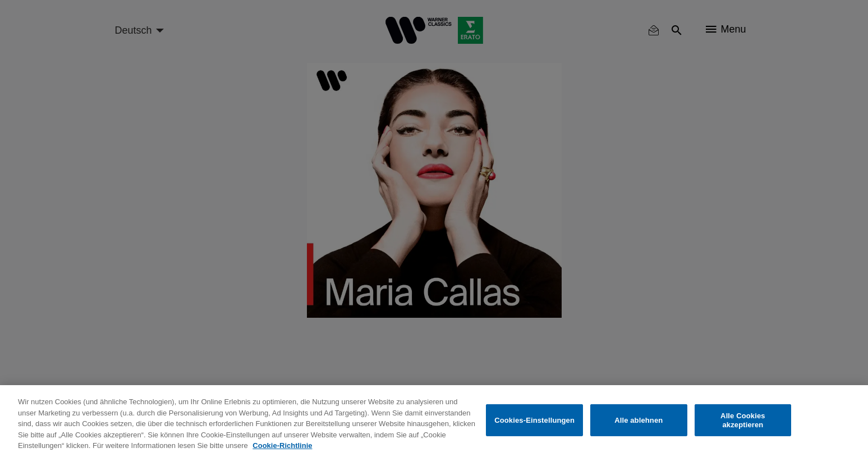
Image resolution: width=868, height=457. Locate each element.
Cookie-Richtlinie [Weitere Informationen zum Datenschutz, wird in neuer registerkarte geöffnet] (282, 445)
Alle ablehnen (639, 420)
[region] (434, 421)
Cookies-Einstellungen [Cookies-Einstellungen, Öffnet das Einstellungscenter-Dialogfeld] (534, 420)
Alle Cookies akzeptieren (743, 420)
